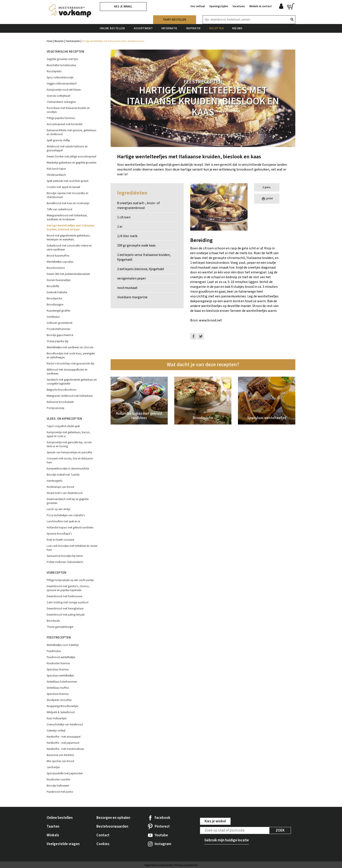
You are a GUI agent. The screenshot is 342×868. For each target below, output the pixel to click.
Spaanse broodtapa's (59, 534)
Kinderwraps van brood (60, 487)
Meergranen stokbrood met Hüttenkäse (70, 396)
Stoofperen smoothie (59, 700)
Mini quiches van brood (60, 761)
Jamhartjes (53, 767)
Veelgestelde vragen (63, 844)
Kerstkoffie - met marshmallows (65, 749)
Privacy (179, 865)
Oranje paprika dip (58, 341)
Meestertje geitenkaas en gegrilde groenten (72, 163)
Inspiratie (193, 28)
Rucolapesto (54, 71)
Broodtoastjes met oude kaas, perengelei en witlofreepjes (71, 355)
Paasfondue (54, 651)
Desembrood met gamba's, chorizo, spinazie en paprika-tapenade (68, 588)
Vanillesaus (53, 317)
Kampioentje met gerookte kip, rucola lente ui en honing (69, 444)
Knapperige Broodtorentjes (62, 706)
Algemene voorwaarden (159, 865)
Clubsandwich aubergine (61, 102)
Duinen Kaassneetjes (59, 280)
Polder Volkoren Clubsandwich (65, 562)
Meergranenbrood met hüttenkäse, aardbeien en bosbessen (67, 217)
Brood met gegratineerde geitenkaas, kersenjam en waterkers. (68, 238)
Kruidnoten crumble (58, 780)
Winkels (53, 835)
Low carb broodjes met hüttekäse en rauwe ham (72, 548)
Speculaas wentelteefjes (60, 676)
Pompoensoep (56, 408)
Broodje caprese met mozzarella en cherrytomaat (68, 195)
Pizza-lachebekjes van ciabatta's (66, 515)
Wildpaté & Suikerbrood (61, 712)
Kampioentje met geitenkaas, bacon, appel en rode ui (68, 434)
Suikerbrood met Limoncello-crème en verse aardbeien (69, 248)
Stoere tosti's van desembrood (65, 493)
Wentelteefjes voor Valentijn (63, 645)
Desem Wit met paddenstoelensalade (68, 274)
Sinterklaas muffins (58, 688)
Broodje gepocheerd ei (60, 335)
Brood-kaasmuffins (58, 256)
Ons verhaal (198, 6)
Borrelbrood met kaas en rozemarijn (68, 203)
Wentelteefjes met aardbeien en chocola (70, 347)
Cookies (103, 844)
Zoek (280, 830)
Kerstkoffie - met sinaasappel (64, 737)
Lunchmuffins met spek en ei (63, 521)
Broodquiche (54, 299)
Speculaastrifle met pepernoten (65, 773)
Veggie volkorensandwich (62, 84)
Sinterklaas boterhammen (62, 682)
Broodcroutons (56, 268)
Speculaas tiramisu (58, 670)
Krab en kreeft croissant (60, 540)
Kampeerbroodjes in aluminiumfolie (68, 469)
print (267, 199)
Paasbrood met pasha (60, 792)
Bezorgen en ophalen (113, 818)
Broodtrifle (53, 286)
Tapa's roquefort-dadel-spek (63, 426)
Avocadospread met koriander (65, 124)
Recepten (216, 28)
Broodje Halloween (58, 786)
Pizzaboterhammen (58, 329)
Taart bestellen (174, 19)
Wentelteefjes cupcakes (60, 262)
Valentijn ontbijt (56, 731)
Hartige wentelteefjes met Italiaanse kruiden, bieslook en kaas (71, 228)
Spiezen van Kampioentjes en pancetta (69, 452)
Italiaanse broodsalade (60, 402)
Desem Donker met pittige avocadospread (71, 157)
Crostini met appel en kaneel (63, 187)
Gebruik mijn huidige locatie (227, 840)
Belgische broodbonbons (62, 390)
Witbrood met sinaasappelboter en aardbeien (67, 372)
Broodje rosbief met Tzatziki (63, 475)
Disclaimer (192, 865)
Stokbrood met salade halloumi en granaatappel (67, 148)
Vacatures (239, 6)
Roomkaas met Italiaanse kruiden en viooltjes (68, 110)
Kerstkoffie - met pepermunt (63, 743)
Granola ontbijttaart (59, 96)
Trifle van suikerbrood (59, 209)
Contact (103, 835)
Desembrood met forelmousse (64, 596)
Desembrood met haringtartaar (65, 609)
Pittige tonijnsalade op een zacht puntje (70, 580)
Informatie (169, 28)
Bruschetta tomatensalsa (61, 65)
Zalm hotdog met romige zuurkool (68, 602)
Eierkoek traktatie (57, 292)
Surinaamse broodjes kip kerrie (65, 556)
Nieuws (237, 28)
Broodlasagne (55, 305)
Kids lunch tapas (56, 169)
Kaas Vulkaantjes (57, 718)
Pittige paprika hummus (61, 118)
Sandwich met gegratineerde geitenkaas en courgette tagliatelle (72, 382)
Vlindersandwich (56, 175)
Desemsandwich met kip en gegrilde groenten (68, 501)
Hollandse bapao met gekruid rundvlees (70, 528)
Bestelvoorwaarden (112, 827)
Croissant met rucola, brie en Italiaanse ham (70, 461)
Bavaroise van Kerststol (60, 755)
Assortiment (143, 28)
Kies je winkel (123, 7)
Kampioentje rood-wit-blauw (64, 90)
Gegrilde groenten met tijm (62, 59)
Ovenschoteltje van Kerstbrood (65, 725)
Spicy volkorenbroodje (60, 78)
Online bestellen (112, 28)
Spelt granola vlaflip (58, 140)
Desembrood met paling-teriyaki (66, 615)
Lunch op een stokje (58, 509)
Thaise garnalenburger (60, 627)
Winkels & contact (261, 6)
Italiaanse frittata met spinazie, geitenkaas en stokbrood (71, 132)
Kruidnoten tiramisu (58, 663)
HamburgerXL (55, 481)
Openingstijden (219, 6)
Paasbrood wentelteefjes (61, 657)
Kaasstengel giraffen (59, 311)
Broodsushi (53, 621)
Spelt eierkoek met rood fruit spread (68, 181)
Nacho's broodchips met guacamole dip (70, 364)
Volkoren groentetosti (60, 323)
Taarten (53, 827)
